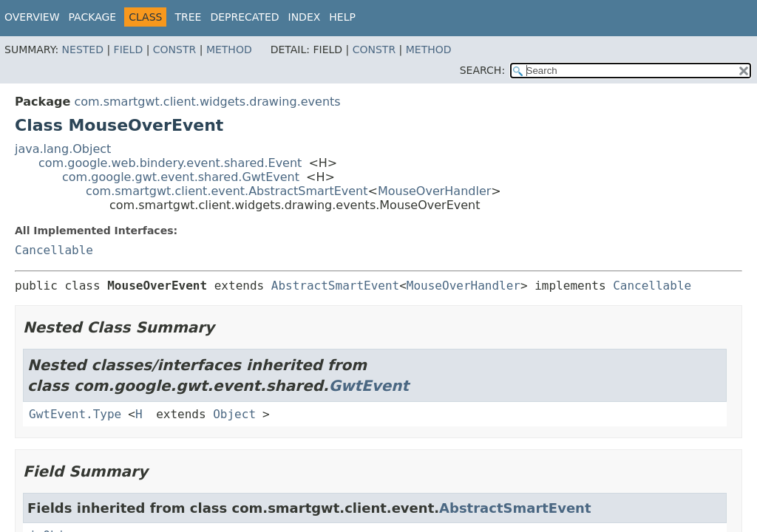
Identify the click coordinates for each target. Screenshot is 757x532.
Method (229, 50)
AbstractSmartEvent (335, 286)
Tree (188, 17)
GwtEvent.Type (75, 414)
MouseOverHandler (434, 191)
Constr (174, 50)
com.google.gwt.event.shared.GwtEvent (181, 177)
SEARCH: (482, 70)
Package (93, 17)
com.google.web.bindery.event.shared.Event (170, 163)
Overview (32, 17)
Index (305, 17)
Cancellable (54, 250)
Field (129, 50)
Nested (83, 50)
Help (342, 17)
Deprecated (244, 17)
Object (234, 414)
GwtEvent (369, 386)
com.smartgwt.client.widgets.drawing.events (207, 102)
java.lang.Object (63, 149)
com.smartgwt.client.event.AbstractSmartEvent (227, 191)
